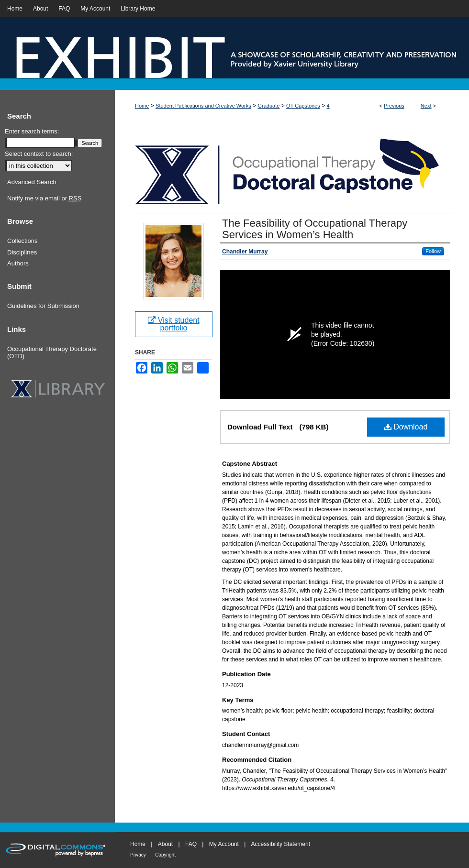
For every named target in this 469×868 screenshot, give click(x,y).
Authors (18, 263)
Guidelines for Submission (43, 306)
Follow (433, 251)
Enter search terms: (32, 131)
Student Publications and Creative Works (203, 106)
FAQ (191, 844)
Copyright (165, 855)
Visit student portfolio (173, 324)
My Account (224, 844)
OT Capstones (303, 106)
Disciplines (22, 252)
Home (142, 106)
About (165, 844)
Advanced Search (32, 182)
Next (426, 106)
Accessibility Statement (281, 844)
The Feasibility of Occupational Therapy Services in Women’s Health (315, 229)
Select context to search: (39, 154)
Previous (394, 106)
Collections (22, 241)
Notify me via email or (44, 198)
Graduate (269, 106)
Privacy (138, 855)
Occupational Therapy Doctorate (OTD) (52, 353)
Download (406, 427)
